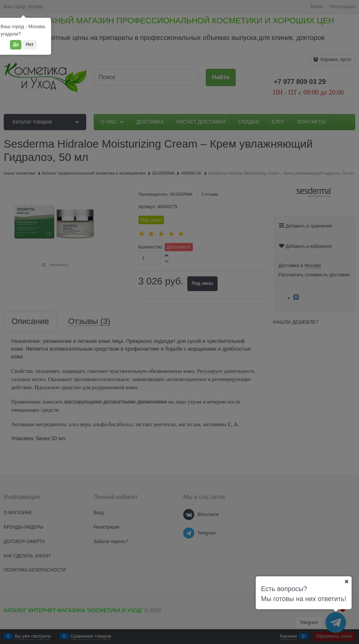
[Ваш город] (346, 581)
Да (16, 44)
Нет (30, 44)
